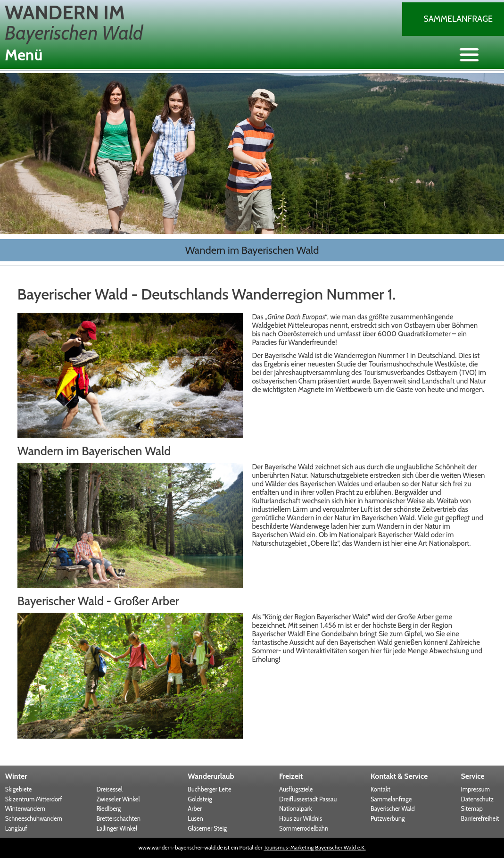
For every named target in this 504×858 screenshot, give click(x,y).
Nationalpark (295, 808)
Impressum (475, 789)
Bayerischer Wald (393, 808)
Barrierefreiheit (480, 818)
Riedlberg (108, 808)
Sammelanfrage (458, 19)
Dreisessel (109, 789)
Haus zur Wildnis (301, 818)
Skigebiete (19, 789)
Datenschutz (477, 799)
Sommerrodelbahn (304, 828)
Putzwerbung (388, 818)
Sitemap (472, 808)
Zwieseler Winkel (118, 799)
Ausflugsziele (296, 789)
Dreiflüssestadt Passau (308, 799)
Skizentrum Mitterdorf (34, 799)
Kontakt (380, 789)
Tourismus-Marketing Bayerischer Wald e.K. (314, 847)
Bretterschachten (118, 818)
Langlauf (16, 828)
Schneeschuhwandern (34, 818)
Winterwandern (25, 808)
